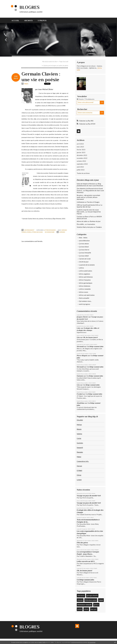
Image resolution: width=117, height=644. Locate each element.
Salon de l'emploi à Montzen (86, 184)
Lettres (81, 268)
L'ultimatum (81, 202)
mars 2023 (80, 147)
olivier (86, 609)
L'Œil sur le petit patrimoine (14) (87, 205)
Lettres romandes (50, 230)
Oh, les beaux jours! (90, 337)
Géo (78, 337)
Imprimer (61, 232)
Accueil (15, 21)
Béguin (79, 429)
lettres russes (84, 292)
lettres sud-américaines (87, 295)
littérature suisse (37, 232)
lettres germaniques (86, 283)
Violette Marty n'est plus (85, 227)
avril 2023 (80, 144)
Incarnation (91, 224)
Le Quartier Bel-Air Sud (90, 206)
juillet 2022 (81, 170)
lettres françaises (85, 280)
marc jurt (94, 609)
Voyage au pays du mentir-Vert (89, 496)
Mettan (79, 425)
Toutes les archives (83, 173)
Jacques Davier (82, 317)
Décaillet (80, 420)
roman (101, 600)
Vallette (79, 434)
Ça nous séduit (84, 256)
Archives (28, 21)
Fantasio (80, 376)
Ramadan (80, 452)
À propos (42, 21)
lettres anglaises (85, 274)
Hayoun (79, 466)
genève (96, 605)
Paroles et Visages (93, 202)
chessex (80, 600)
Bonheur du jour (95, 221)
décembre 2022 (82, 155)
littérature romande (85, 605)
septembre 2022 (82, 164)
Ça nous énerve (84, 250)
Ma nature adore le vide (50, 62)
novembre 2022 (82, 158)
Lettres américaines (86, 271)
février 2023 (81, 150)
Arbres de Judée (82, 221)
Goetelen (80, 443)
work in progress (85, 304)
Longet (79, 480)
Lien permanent (28, 230)
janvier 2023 (81, 152)
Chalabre (99, 227)
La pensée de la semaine (87, 265)
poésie (29, 232)
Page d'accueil (64, 62)
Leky (79, 328)
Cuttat (79, 438)
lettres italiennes (85, 286)
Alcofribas (81, 403)
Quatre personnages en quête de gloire (56, 66)
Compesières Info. (83, 461)
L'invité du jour (84, 262)
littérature (81, 596)
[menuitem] (17, 20)
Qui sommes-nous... (85, 301)
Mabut (79, 457)
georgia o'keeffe (92, 596)
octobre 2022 (81, 161)
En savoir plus (92, 642)
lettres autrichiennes (86, 277)
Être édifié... (81, 224)
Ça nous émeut (84, 247)
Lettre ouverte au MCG (86, 561)
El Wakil (79, 470)
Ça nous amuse (84, 244)
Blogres (30, 7)
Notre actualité (84, 298)
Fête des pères (82, 543)
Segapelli (80, 448)
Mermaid (80, 346)
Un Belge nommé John (95, 346)
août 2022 (80, 167)
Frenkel (80, 394)
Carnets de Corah (85, 259)
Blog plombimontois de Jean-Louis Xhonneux (90, 185)
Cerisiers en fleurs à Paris (85, 217)
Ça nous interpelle (85, 253)
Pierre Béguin (82, 356)
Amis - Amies (83, 238)
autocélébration (84, 241)
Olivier (79, 475)
